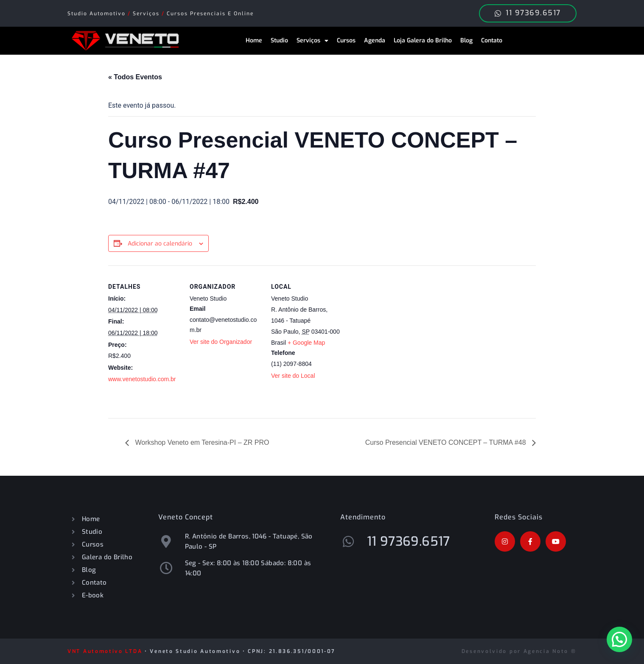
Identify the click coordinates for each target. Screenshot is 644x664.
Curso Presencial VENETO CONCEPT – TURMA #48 (447, 442)
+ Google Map (306, 343)
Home (254, 40)
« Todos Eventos (135, 77)
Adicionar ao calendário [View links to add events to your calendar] (160, 244)
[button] (619, 639)
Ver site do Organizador (221, 342)
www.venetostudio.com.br (142, 379)
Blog (466, 40)
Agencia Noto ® (550, 651)
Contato (492, 40)
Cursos (346, 40)
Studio (279, 40)
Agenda (375, 40)
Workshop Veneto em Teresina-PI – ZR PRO (201, 442)
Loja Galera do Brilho (423, 40)
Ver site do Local (293, 376)
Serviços (312, 41)
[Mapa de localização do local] (397, 324)
